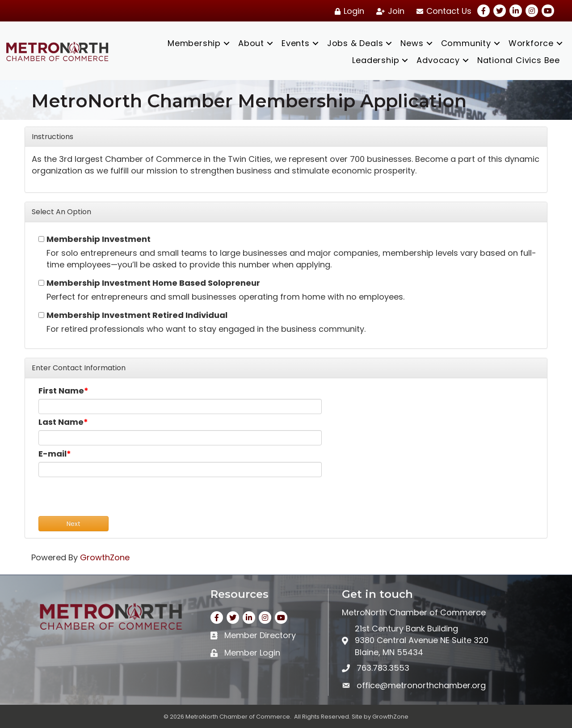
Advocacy (438, 60)
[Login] (348, 11)
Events (296, 43)
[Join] (389, 11)
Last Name (61, 422)
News (412, 43)
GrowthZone (105, 557)
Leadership (376, 60)
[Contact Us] (442, 11)
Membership (194, 43)
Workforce (531, 43)
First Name (61, 391)
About (251, 43)
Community (466, 43)
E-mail (53, 454)
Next (74, 524)
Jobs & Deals (355, 43)
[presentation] (106, 499)
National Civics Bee (519, 60)
